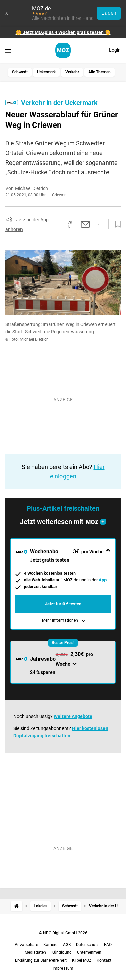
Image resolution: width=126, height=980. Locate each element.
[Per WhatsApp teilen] (99, 224)
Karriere (50, 945)
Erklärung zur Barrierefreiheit (41, 960)
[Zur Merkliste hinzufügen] (116, 224)
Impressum (63, 968)
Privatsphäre (26, 945)
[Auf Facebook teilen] (70, 224)
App (103, 580)
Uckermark (46, 72)
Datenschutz (87, 945)
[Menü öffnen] (8, 51)
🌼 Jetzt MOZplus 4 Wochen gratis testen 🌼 (63, 32)
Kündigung (61, 952)
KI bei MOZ (82, 960)
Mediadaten (35, 952)
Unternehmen (89, 952)
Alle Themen (99, 72)
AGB (67, 945)
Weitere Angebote (73, 716)
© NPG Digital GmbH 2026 (63, 933)
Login (115, 50)
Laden (109, 13)
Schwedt (20, 72)
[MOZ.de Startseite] (63, 50)
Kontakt (104, 960)
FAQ (108, 945)
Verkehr (72, 72)
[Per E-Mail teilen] (86, 224)
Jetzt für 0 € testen (63, 604)
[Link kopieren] (57, 224)
